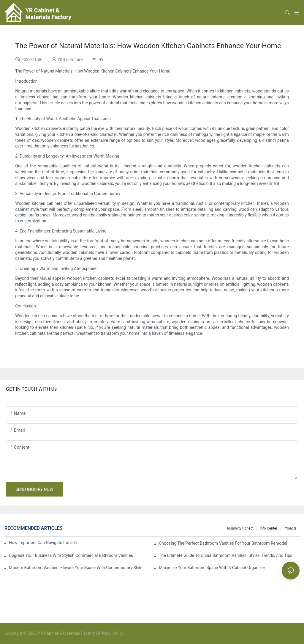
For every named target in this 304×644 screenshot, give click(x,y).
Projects (290, 528)
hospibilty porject (240, 528)
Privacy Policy (111, 633)
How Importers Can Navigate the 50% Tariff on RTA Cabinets (43, 543)
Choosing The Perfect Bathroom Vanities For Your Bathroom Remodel (223, 543)
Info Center (269, 528)
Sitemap (132, 633)
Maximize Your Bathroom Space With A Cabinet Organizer (212, 568)
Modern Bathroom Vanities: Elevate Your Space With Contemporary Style (76, 568)
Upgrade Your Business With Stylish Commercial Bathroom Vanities (71, 555)
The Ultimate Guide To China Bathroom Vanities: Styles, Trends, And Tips (225, 555)
